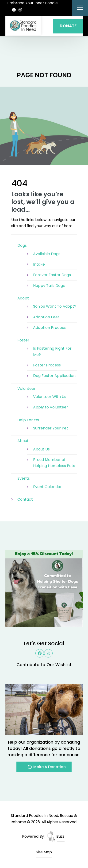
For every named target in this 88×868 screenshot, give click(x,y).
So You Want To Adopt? (55, 306)
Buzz (56, 836)
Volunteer (27, 388)
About (23, 441)
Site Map (44, 852)
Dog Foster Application (54, 376)
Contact (25, 499)
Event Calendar (47, 487)
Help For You (29, 420)
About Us (41, 449)
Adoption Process (49, 328)
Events (24, 478)
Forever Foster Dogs (52, 275)
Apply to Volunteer (51, 407)
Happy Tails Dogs (49, 286)
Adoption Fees (46, 317)
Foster (23, 340)
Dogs (22, 245)
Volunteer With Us (50, 397)
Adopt (23, 298)
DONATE (68, 26)
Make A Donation (46, 768)
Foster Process (47, 365)
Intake (39, 264)
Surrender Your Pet (51, 428)
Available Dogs (47, 254)
